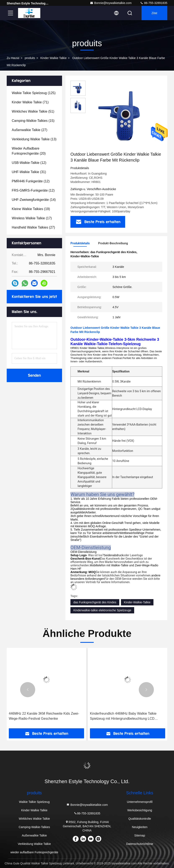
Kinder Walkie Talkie (53, 58)
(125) (34, 93)
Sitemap (140, 835)
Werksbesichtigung (140, 810)
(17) (32, 218)
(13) (34, 139)
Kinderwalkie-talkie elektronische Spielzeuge (102, 610)
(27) (30, 130)
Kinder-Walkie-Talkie (137, 602)
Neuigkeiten (140, 827)
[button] (28, 690)
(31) (29, 172)
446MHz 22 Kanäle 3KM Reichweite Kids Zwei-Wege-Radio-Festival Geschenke (44, 716)
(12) (29, 163)
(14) (34, 200)
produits (30, 58)
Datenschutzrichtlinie (140, 844)
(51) (33, 111)
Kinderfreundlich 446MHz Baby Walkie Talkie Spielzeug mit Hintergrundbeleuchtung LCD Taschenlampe (123, 716)
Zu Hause (13, 58)
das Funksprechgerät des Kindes (95, 602)
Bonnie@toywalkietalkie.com (111, 3)
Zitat (154, 13)
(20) (29, 151)
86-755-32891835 (154, 3)
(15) (33, 121)
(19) (31, 209)
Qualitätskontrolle (140, 819)
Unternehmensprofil (140, 802)
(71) (30, 102)
